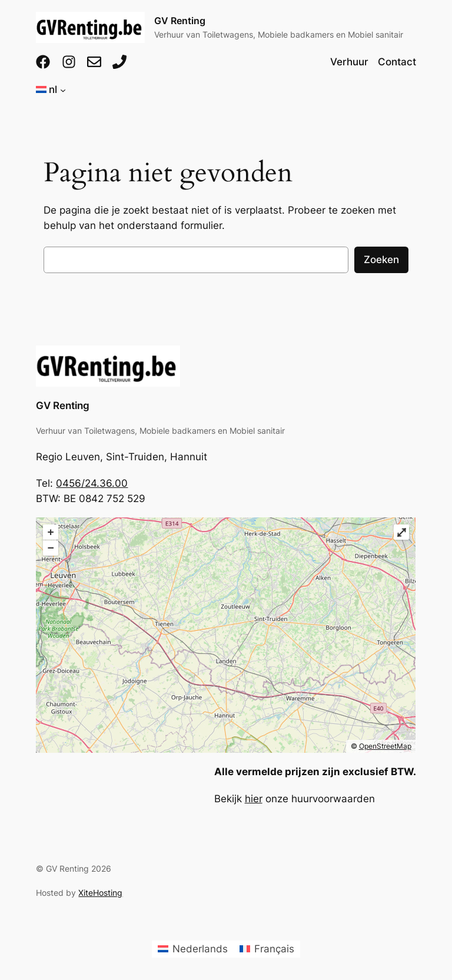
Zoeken (381, 260)
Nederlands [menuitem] (200, 949)
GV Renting (180, 21)
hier (254, 799)
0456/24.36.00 (92, 483)
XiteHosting (100, 893)
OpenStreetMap (385, 746)
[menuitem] (193, 949)
